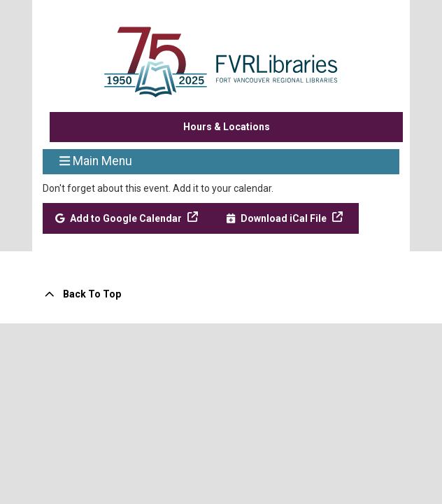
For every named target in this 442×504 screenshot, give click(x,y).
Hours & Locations (227, 127)
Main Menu (96, 160)
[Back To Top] (221, 294)
